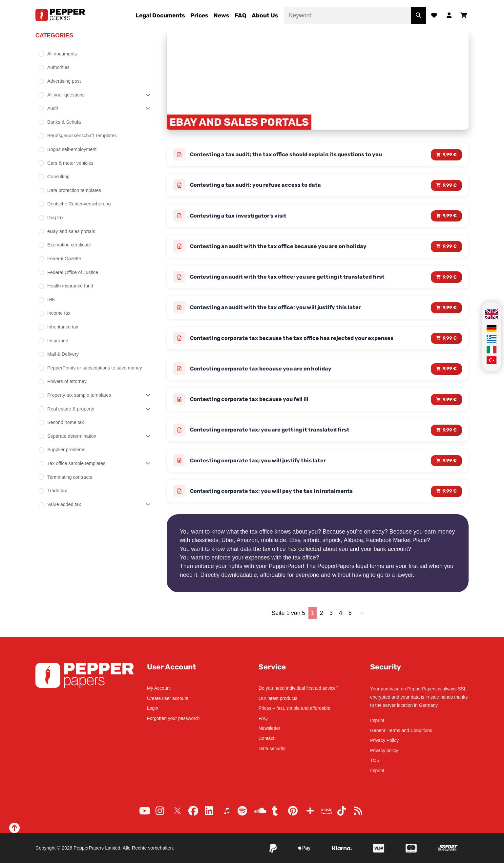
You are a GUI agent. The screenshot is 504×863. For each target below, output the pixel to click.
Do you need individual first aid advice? (298, 688)
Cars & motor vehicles (70, 163)
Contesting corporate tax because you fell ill (253, 406)
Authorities (58, 67)
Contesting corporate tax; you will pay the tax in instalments (276, 500)
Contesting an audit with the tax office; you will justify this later (281, 312)
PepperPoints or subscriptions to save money (95, 368)
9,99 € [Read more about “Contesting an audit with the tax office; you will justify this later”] (449, 312)
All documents (62, 54)
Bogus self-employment (72, 149)
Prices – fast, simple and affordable (294, 708)
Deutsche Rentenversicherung (79, 204)
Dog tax (55, 218)
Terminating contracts (70, 477)
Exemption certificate (69, 245)
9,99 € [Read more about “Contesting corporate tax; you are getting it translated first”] (449, 437)
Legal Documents (160, 15)
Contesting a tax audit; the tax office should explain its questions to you (292, 155)
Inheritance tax (63, 327)
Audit (53, 108)
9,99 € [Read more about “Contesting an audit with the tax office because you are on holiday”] (449, 249)
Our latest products (278, 698)
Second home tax (66, 422)
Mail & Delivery (63, 354)
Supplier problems (66, 450)
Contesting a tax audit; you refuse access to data (260, 186)
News (221, 15)
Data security (272, 748)
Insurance (58, 341)
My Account (159, 688)
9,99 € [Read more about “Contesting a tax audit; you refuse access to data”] (449, 186)
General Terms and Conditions (401, 730)
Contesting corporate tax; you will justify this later (262, 469)
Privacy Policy (384, 740)
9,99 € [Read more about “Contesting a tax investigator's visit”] (449, 217)
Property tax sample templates (79, 395)
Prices (199, 15)
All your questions (66, 95)
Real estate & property (71, 409)
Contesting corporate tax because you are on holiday (265, 374)
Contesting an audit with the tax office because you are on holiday (284, 249)
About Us (265, 15)
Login (153, 708)
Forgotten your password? (174, 718)
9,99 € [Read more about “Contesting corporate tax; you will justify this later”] (449, 468)
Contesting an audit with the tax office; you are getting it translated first (293, 280)
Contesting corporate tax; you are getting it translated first (275, 437)
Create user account (168, 698)
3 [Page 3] (331, 622)
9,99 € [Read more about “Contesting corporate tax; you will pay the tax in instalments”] (449, 500)
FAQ (241, 15)
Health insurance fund (70, 286)
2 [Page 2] (322, 622)
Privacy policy (384, 750)
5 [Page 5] (350, 622)
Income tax (59, 313)
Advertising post (64, 81)
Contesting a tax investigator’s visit (241, 218)
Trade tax (57, 491)
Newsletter (269, 728)
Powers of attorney (67, 381)
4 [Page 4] (341, 622)
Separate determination (72, 436)
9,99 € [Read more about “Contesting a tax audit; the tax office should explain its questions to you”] (449, 155)
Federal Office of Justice (73, 272)
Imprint (377, 720)
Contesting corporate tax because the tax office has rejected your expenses (297, 343)
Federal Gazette (64, 259)
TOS (375, 760)
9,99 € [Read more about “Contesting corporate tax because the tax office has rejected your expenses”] (449, 343)
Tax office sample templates (76, 463)
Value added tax (64, 504)
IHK (51, 300)
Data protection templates (74, 190)
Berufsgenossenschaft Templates (82, 136)
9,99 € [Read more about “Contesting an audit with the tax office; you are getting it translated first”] (449, 280)
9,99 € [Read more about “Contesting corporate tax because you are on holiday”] (449, 374)
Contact (266, 738)
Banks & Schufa (64, 122)
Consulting (58, 177)
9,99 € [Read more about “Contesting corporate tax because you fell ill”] (449, 406)
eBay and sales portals (71, 231)
